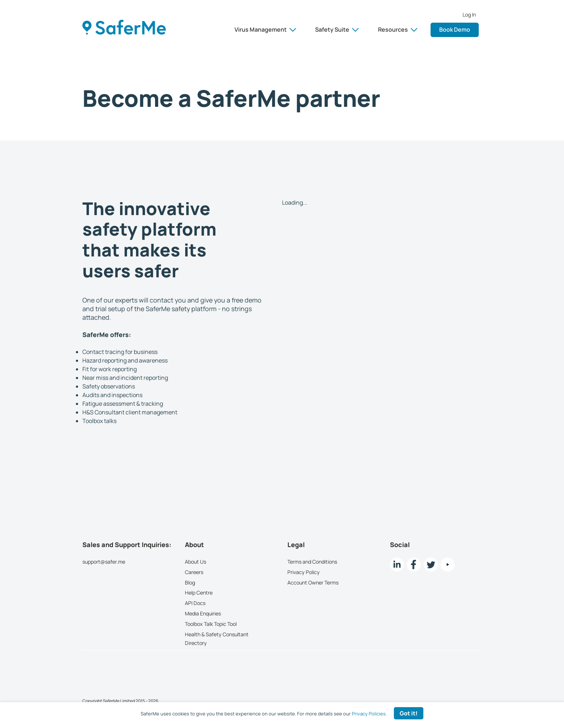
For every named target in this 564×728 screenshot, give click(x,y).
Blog (190, 582)
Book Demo (455, 29)
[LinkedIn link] (397, 565)
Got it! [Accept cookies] (409, 713)
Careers (194, 572)
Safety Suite (337, 29)
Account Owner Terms (313, 582)
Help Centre (199, 593)
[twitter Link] (431, 565)
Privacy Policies (369, 714)
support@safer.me (104, 562)
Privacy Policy (304, 572)
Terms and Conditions (312, 562)
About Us (195, 562)
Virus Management (265, 29)
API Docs (195, 603)
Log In (469, 15)
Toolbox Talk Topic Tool (211, 624)
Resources (398, 29)
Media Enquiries (203, 613)
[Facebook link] (414, 565)
